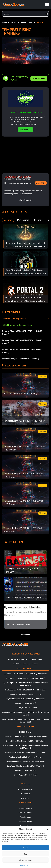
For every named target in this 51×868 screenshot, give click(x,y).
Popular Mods (26, 817)
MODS (38, 220)
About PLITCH (26, 130)
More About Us (26, 200)
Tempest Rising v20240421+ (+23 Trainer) (20, 359)
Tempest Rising (26, 22)
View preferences (26, 860)
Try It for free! (39, 78)
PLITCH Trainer (26, 732)
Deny (26, 854)
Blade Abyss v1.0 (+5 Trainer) (26, 708)
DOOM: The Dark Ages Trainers (25, 664)
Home (4, 22)
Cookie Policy (24, 865)
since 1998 (40, 183)
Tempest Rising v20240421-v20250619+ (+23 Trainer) (22, 351)
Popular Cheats (26, 821)
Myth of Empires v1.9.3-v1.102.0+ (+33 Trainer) (25, 699)
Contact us (25, 794)
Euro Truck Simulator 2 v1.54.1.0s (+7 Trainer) (25, 766)
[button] (48, 829)
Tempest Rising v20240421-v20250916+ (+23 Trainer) (22, 342)
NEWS (8, 220)
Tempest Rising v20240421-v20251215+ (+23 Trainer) (22, 333)
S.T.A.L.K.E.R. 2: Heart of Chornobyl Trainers (26, 659)
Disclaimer (25, 798)
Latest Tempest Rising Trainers (14, 319)
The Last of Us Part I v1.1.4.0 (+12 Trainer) (25, 694)
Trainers (40, 22)
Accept (25, 848)
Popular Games (25, 808)
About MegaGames (25, 789)
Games (13, 22)
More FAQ (26, 634)
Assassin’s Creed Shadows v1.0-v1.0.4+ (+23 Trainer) (25, 674)
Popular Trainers (26, 813)
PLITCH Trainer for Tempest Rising (17, 325)
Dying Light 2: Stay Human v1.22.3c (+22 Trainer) (26, 678)
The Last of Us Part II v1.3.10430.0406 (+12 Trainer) (25, 690)
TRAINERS (23, 220)
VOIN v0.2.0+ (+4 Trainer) (25, 703)
